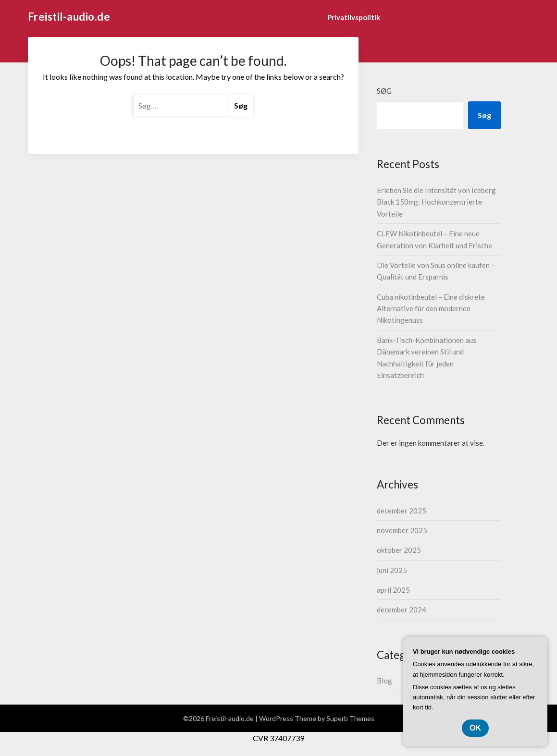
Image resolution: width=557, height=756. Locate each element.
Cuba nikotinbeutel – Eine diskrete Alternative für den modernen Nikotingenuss (431, 309)
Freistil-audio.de (69, 17)
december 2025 (402, 511)
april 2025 (393, 590)
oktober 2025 (399, 550)
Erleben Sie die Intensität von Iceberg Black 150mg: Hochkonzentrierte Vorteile (436, 202)
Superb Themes (350, 718)
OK (475, 728)
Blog (384, 681)
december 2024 (402, 610)
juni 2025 (392, 570)
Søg (384, 91)
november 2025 (402, 530)
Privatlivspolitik (354, 17)
